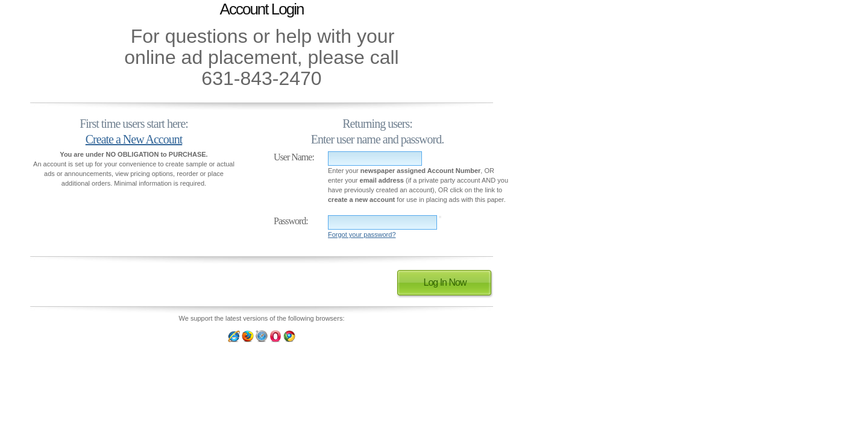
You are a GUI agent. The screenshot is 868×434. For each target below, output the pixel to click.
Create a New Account (134, 139)
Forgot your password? (362, 234)
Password (290, 221)
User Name (293, 157)
